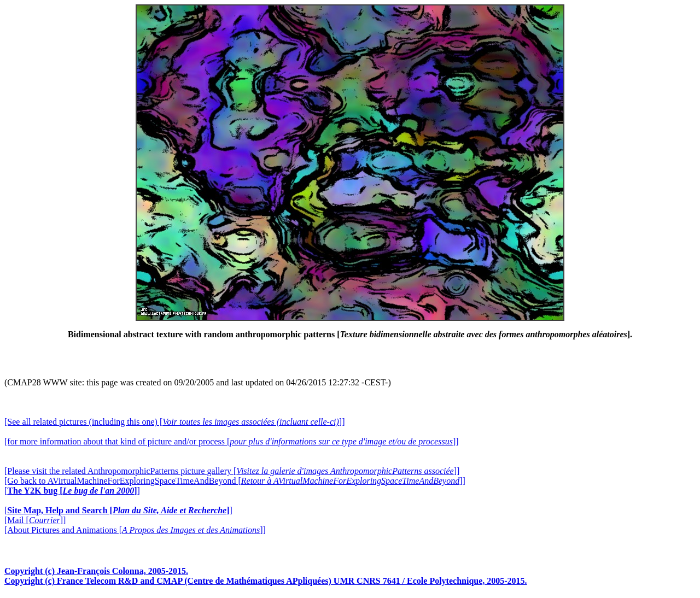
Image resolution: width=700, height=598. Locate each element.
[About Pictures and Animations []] (135, 530)
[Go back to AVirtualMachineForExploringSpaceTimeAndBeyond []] (235, 481)
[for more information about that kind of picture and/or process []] (232, 441)
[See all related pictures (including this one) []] (174, 422)
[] (72, 491)
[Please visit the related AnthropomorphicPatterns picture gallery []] (232, 471)
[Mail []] (35, 520)
